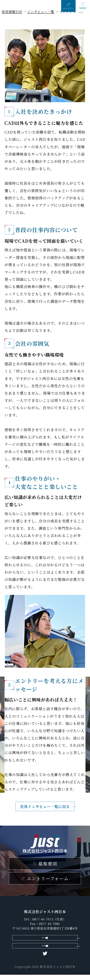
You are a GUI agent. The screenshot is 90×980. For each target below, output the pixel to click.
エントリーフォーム (48, 878)
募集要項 (48, 864)
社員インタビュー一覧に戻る (45, 806)
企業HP (43, 939)
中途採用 (43, 950)
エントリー (68, 8)
